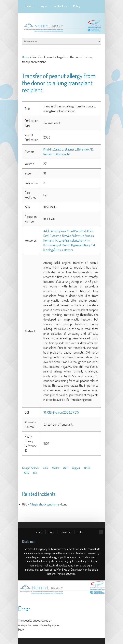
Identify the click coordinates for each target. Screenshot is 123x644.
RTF (66, 468)
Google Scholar (31, 468)
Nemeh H (49, 154)
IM (56, 240)
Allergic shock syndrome (44, 504)
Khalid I (48, 149)
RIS (35, 473)
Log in (43, 6)
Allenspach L (63, 154)
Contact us (60, 6)
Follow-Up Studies (83, 236)
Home (26, 57)
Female (66, 236)
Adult (47, 231)
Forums (29, 6)
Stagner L (70, 149)
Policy (77, 6)
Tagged (76, 468)
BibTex (56, 468)
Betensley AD (85, 149)
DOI (46, 468)
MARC (87, 468)
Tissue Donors (64, 250)
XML (26, 473)
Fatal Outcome (52, 236)
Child (90, 231)
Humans (48, 240)
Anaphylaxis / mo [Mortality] (68, 231)
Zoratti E (58, 149)
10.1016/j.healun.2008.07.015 (61, 412)
